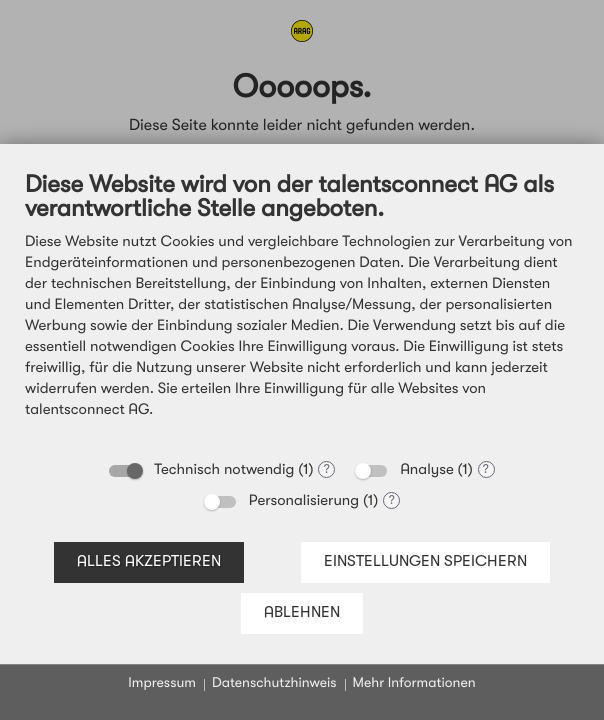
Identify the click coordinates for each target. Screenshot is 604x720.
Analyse (426, 470)
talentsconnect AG (87, 410)
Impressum (162, 684)
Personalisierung (304, 501)
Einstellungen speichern (425, 562)
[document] (302, 309)
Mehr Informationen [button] (414, 684)
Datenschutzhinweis (274, 684)
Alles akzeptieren (149, 562)
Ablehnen (302, 613)
